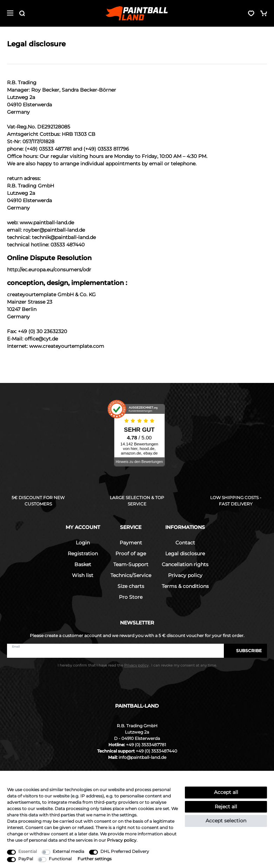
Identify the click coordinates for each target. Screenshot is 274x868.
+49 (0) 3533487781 (146, 745)
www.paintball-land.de (47, 223)
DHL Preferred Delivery (125, 851)
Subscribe (245, 651)
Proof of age (131, 554)
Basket (83, 564)
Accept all (226, 792)
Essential (28, 851)
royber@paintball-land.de (54, 230)
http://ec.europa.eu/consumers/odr (49, 270)
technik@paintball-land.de (64, 237)
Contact (185, 543)
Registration (83, 554)
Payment (131, 543)
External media (68, 851)
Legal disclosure (185, 554)
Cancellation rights (185, 564)
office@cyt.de (41, 339)
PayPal (26, 859)
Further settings (95, 859)
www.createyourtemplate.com (67, 346)
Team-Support (131, 564)
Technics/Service (131, 575)
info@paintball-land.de (142, 757)
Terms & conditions (185, 586)
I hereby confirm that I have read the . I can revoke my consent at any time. (137, 665)
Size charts (131, 586)
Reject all (226, 807)
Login (83, 543)
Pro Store (131, 597)
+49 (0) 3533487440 (156, 751)
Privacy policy (185, 575)
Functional (60, 859)
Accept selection (226, 821)
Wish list (83, 575)
